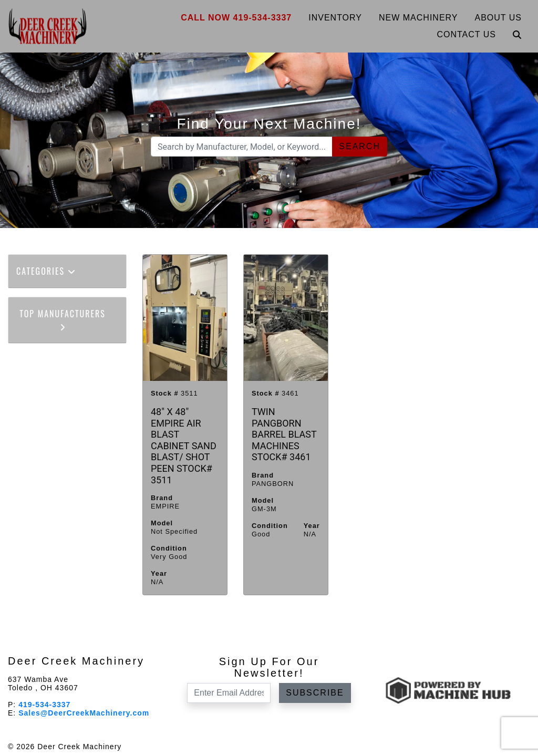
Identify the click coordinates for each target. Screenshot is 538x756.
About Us (499, 18)
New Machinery (418, 18)
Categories (46, 271)
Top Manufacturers (63, 319)
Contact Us (466, 34)
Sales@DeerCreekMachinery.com (84, 713)
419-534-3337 (44, 705)
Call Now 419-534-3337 (236, 18)
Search (360, 146)
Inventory (335, 18)
